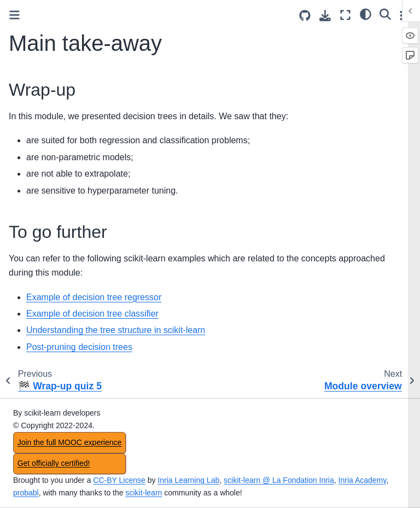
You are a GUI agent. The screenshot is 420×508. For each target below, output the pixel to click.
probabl (26, 493)
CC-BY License (119, 480)
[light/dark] (366, 14)
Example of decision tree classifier (92, 314)
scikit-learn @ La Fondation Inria (279, 480)
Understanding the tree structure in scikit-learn (116, 330)
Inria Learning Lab (188, 480)
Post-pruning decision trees (79, 347)
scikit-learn (144, 493)
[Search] (385, 14)
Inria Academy (363, 480)
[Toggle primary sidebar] (14, 15)
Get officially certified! (54, 463)
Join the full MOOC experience (70, 442)
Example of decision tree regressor (94, 297)
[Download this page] (325, 16)
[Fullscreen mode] (345, 15)
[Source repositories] (305, 16)
